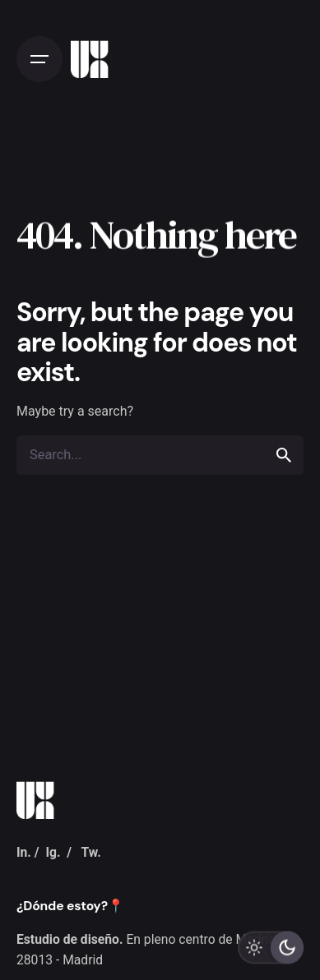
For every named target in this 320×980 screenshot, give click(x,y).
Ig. (53, 852)
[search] (284, 455)
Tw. (90, 852)
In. (24, 852)
